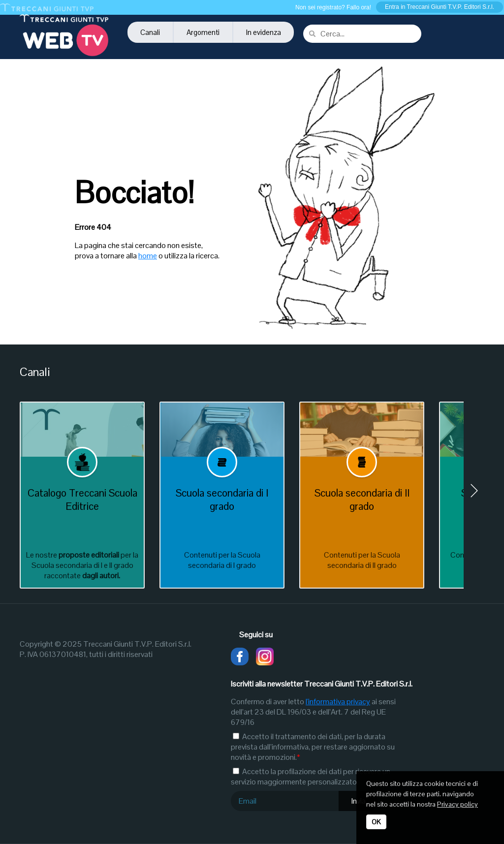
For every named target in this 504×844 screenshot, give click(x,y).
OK (376, 822)
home (148, 256)
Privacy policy (457, 804)
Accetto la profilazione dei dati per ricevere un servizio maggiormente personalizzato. (311, 777)
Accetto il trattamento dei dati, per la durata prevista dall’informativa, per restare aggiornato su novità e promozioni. (313, 747)
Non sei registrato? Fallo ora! (333, 7)
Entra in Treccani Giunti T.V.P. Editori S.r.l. (440, 7)
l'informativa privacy (338, 702)
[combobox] (362, 34)
